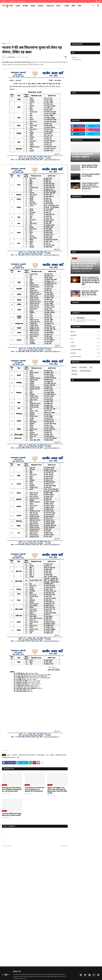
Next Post (63, 846)
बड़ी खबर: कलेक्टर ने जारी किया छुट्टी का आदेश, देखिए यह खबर (90, 166)
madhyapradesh (85, 349)
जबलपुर (52, 755)
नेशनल (58, 6)
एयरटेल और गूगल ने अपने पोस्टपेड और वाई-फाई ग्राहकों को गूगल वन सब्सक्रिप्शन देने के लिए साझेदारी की (34, 789)
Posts (75, 58)
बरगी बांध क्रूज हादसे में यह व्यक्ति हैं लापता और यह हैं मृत (91, 175)
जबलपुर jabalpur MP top (9, 757)
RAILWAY (85, 335)
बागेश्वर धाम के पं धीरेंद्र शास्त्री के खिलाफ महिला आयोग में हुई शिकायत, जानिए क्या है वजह (90, 293)
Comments (77, 60)
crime (85, 342)
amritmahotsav (40, 755)
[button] (93, 6)
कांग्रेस (79, 6)
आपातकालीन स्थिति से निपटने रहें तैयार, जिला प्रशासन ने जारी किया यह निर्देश (12, 815)
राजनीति (67, 6)
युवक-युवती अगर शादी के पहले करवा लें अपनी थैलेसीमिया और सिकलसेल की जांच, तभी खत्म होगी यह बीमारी (12, 789)
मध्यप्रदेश (33, 6)
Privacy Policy (21, 1)
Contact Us (12, 1)
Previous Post (8, 846)
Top (47, 755)
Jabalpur (50, 6)
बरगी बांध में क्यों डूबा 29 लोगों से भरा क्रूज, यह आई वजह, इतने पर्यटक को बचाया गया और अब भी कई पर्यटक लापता (90, 186)
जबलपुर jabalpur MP (61, 755)
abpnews (15, 755)
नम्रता (18, 757)
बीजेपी (73, 6)
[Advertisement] (51, 26)
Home (18, 6)
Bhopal (41, 6)
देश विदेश (25, 6)
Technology (83, 367)
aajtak (9, 43)
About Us (5, 1)
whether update (85, 356)
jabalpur (85, 346)
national (85, 353)
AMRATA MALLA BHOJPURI (27, 755)
